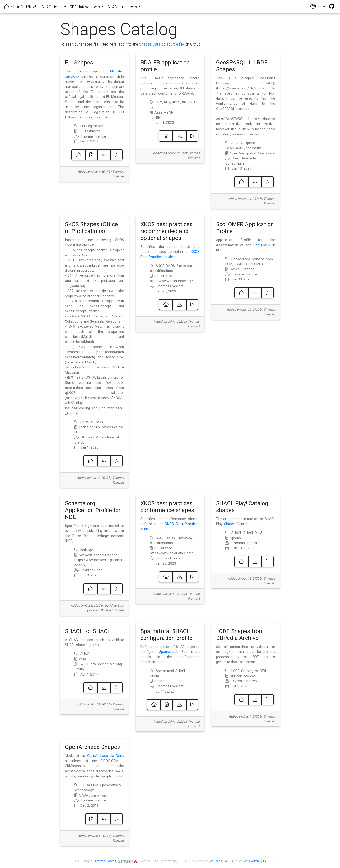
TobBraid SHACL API (222, 861)
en (317, 6)
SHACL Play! (20, 7)
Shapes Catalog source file (161, 44)
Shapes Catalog (236, 524)
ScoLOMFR (262, 245)
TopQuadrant (251, 861)
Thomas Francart (105, 861)
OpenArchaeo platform (105, 756)
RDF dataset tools (85, 7)
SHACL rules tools (123, 7)
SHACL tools (52, 7)
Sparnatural (168, 652)
